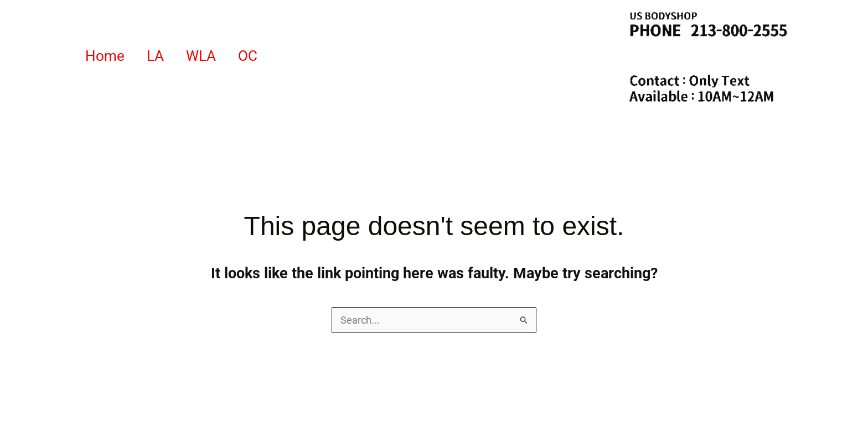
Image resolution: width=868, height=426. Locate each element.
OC (248, 56)
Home (105, 56)
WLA (201, 56)
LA (155, 56)
